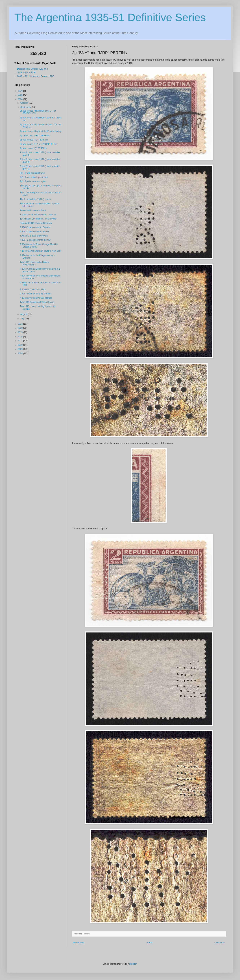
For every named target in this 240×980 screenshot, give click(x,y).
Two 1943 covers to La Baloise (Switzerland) (35, 263)
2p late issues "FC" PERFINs (34, 140)
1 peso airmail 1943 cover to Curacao (38, 215)
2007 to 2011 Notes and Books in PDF (36, 76)
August (24, 314)
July (23, 319)
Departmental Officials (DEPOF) (33, 69)
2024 (21, 99)
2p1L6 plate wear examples (33, 181)
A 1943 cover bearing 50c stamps (36, 298)
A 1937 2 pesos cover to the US (35, 240)
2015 (21, 332)
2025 (21, 95)
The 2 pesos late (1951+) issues (35, 199)
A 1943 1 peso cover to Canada (35, 227)
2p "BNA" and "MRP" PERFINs (35, 136)
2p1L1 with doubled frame (32, 173)
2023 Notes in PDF (26, 73)
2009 (21, 349)
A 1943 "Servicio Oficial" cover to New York (41, 251)
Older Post (220, 943)
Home (149, 943)
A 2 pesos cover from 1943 (33, 289)
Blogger (133, 964)
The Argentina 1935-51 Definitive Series (110, 17)
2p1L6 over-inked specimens (34, 177)
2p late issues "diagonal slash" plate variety (41, 131)
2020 (21, 328)
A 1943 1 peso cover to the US (35, 232)
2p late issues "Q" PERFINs (33, 148)
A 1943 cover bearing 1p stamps (35, 294)
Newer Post (79, 943)
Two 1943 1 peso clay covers (34, 236)
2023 (21, 324)
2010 (21, 345)
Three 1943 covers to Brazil (33, 210)
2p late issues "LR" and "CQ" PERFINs (39, 144)
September (26, 107)
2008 (21, 353)
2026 (21, 91)
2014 (21, 336)
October (25, 103)
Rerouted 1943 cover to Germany (36, 223)
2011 (21, 341)
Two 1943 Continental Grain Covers (37, 302)
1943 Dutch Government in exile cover (38, 219)
